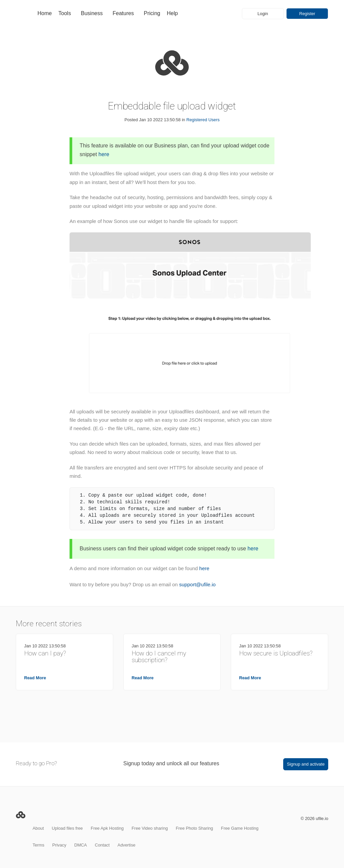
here (104, 154)
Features (123, 13)
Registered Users (203, 120)
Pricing (152, 13)
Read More (35, 678)
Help (173, 13)
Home (45, 13)
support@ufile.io (197, 584)
